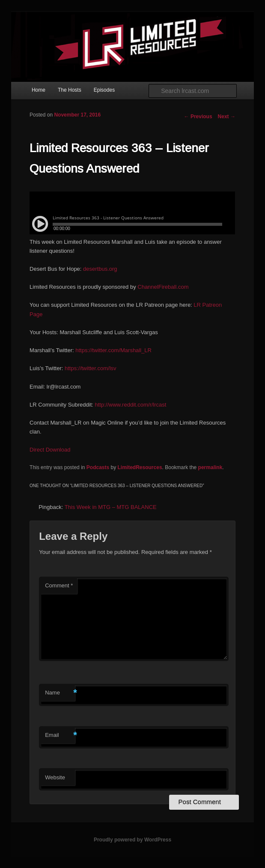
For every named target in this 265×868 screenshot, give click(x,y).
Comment (59, 585)
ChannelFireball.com (163, 287)
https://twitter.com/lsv (91, 368)
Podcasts (98, 467)
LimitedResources (140, 467)
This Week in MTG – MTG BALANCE (111, 507)
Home (39, 90)
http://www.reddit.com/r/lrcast (131, 405)
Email (60, 735)
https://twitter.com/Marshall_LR (113, 350)
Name (60, 693)
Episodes (104, 90)
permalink (210, 467)
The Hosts (70, 90)
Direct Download (50, 450)
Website (55, 777)
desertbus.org (100, 269)
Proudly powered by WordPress (132, 840)
